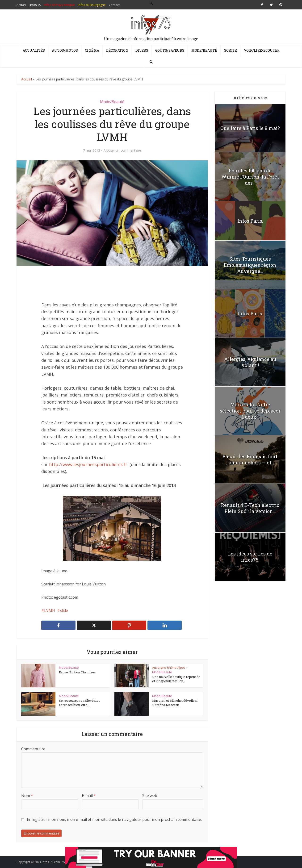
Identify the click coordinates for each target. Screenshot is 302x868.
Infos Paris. (250, 221)
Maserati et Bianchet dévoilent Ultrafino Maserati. (175, 703)
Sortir (231, 50)
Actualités (34, 50)
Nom (27, 796)
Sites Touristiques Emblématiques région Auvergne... (250, 265)
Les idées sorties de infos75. (250, 557)
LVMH (50, 610)
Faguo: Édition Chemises (77, 672)
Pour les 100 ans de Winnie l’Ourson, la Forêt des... (250, 177)
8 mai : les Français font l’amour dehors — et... (250, 459)
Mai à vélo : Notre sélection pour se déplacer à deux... (250, 411)
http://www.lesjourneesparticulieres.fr (88, 464)
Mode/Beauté (204, 50)
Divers (142, 50)
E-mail (89, 796)
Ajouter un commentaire (122, 150)
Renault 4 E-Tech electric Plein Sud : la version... (250, 508)
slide (64, 610)
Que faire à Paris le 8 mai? (250, 128)
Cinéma (92, 50)
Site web (150, 796)
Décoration (117, 50)
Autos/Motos (65, 50)
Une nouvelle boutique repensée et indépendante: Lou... (176, 679)
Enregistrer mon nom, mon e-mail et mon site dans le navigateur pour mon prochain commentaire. (114, 819)
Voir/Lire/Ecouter (262, 50)
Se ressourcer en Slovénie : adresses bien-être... (79, 703)
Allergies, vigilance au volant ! (250, 362)
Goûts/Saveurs (170, 50)
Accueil (27, 79)
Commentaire (33, 749)
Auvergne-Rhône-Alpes (169, 668)
